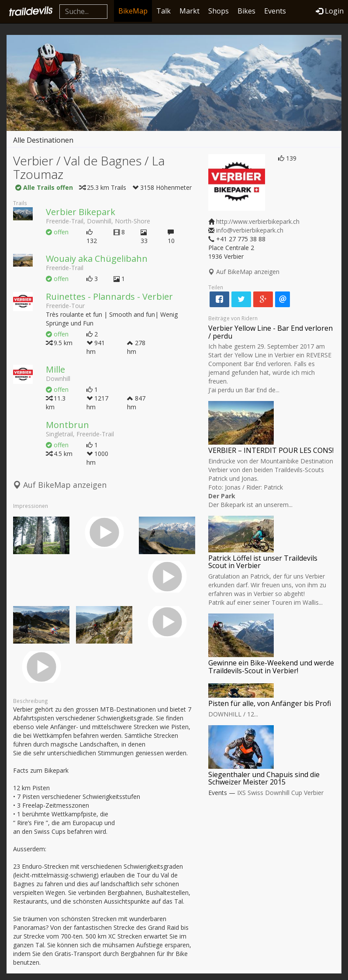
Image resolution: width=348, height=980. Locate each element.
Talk (164, 11)
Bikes (246, 11)
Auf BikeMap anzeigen (60, 485)
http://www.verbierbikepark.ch (258, 221)
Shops (219, 11)
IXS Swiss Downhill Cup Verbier (280, 793)
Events (275, 11)
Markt (190, 11)
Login (330, 11)
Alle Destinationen (43, 140)
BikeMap (133, 11)
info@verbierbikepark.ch (250, 230)
